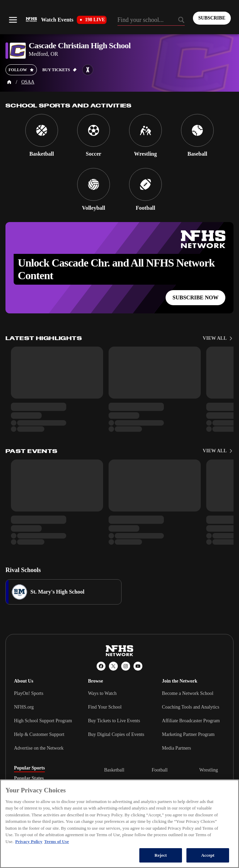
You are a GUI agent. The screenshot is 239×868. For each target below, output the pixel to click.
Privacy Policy (101, 826)
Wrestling (209, 770)
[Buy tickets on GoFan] (60, 70)
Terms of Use (133, 826)
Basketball (114, 770)
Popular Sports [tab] (29, 768)
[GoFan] (152, 846)
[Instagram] (126, 666)
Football (160, 770)
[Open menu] (13, 20)
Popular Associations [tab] (35, 789)
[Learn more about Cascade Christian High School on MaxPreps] (88, 70)
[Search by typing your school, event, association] (151, 21)
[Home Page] (9, 82)
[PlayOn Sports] (108, 846)
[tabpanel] (165, 788)
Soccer (158, 784)
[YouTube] (138, 666)
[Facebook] (101, 666)
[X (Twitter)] (113, 666)
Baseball (160, 806)
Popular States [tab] (29, 778)
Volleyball (114, 784)
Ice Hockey (115, 806)
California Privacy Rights (58, 826)
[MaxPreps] (131, 846)
